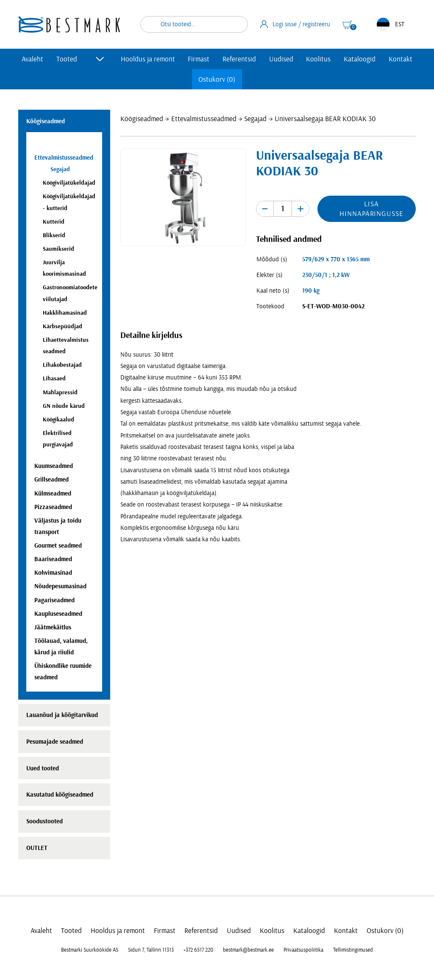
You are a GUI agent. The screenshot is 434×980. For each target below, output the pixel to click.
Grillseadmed (51, 480)
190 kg (311, 291)
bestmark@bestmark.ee (248, 950)
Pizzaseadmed (53, 507)
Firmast (199, 59)
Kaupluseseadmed (58, 614)
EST (391, 24)
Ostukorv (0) (217, 79)
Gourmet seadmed (58, 546)
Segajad (255, 119)
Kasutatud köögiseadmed (60, 795)
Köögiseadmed (142, 119)
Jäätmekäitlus (53, 627)
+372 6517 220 (198, 950)
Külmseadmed (53, 494)
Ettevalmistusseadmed (204, 119)
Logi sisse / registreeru (295, 24)
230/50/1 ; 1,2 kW (326, 275)
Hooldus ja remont (148, 59)
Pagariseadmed (54, 600)
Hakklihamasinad (65, 313)
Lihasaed (54, 378)
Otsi (236, 24)
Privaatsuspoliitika (303, 950)
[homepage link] (69, 24)
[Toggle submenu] (100, 59)
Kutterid (54, 222)
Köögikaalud (58, 419)
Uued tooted (43, 768)
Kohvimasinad (53, 573)
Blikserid (54, 235)
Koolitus (318, 59)
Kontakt (401, 59)
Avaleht (32, 59)
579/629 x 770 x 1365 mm (336, 259)
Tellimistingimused (353, 950)
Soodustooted (45, 821)
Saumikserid (58, 249)
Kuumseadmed (54, 466)
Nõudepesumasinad (60, 586)
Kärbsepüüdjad (63, 326)
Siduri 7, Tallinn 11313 (151, 950)
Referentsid (239, 59)
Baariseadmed (53, 559)
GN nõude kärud (64, 406)
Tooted (67, 59)
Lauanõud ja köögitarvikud (62, 715)
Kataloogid (360, 59)
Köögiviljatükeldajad (69, 183)
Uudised (281, 59)
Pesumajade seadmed (55, 742)
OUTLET (37, 848)
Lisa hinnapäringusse (371, 209)
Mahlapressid (60, 392)
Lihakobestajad (62, 365)
